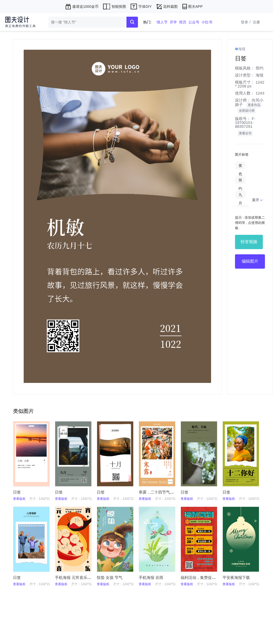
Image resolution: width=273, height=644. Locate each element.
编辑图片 (250, 261)
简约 (259, 68)
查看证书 (245, 133)
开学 (173, 22)
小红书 (207, 22)
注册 (256, 22)
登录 (246, 22)
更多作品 (254, 105)
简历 (183, 22)
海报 (259, 75)
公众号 (194, 22)
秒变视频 (249, 242)
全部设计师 (247, 111)
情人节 (162, 22)
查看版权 (19, 499)
